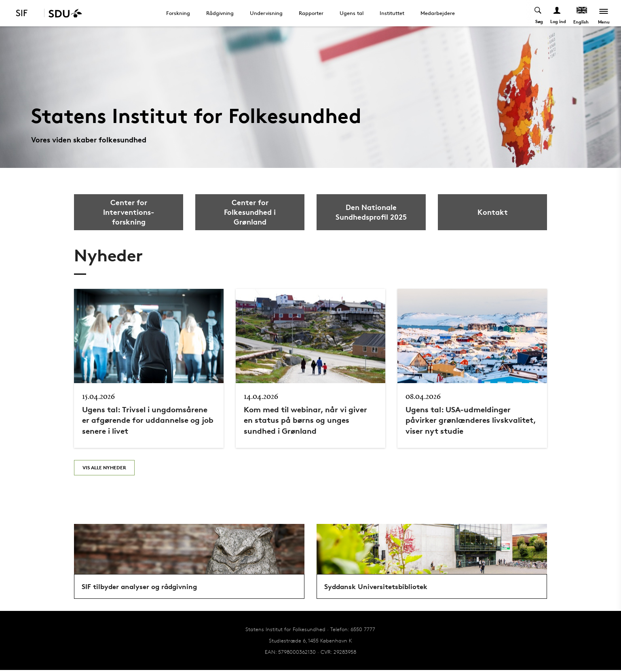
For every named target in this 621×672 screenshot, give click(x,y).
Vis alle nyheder (104, 467)
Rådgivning (220, 13)
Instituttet (392, 13)
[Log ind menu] (557, 13)
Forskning (178, 13)
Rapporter (311, 13)
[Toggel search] (538, 13)
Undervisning (266, 13)
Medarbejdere (438, 13)
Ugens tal (352, 13)
